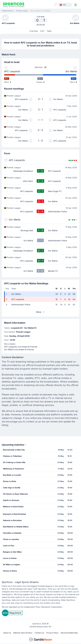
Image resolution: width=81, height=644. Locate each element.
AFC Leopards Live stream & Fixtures (21, 347)
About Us (7, 633)
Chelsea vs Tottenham (12, 456)
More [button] (40, 312)
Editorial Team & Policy (23, 633)
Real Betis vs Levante (12, 475)
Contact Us (39, 633)
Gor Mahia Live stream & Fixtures (19, 350)
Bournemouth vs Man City (14, 450)
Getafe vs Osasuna (11, 500)
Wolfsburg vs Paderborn (13, 469)
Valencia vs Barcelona (12, 520)
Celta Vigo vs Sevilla (12, 488)
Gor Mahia (71, 71)
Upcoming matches (14, 445)
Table (49, 31)
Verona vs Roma (10, 571)
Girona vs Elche (9, 481)
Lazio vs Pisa (9, 546)
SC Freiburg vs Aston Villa (14, 462)
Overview (34, 31)
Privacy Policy (52, 633)
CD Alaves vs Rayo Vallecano (15, 494)
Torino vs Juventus (11, 539)
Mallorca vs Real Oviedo (13, 507)
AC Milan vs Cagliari (11, 565)
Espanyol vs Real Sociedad (14, 514)
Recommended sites (69, 633)
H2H (42, 31)
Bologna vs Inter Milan (12, 552)
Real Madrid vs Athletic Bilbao (16, 527)
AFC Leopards (12, 71)
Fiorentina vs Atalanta (12, 533)
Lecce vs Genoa (10, 558)
